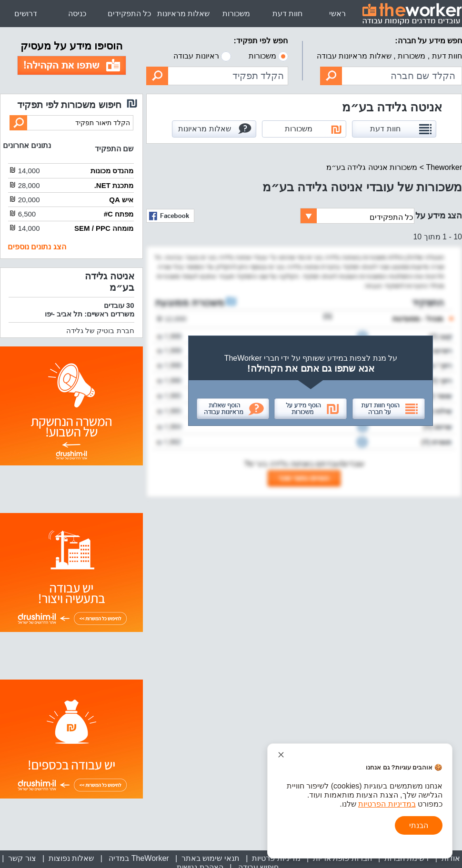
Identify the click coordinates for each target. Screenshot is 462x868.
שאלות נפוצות (71, 858)
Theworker (444, 167)
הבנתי (419, 825)
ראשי (337, 14)
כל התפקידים (129, 14)
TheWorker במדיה (138, 858)
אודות (451, 858)
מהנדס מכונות (112, 171)
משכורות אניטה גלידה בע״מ (372, 167)
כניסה (77, 14)
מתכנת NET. (114, 185)
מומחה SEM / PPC (104, 228)
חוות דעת (287, 14)
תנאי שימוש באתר (211, 858)
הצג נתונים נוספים (37, 247)
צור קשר (22, 858)
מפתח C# (119, 214)
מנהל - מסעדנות (417, 319)
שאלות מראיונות (183, 14)
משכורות (236, 14)
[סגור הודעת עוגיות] (281, 755)
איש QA (121, 200)
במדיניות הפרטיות (387, 804)
